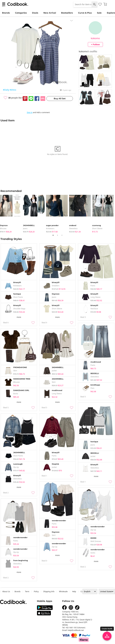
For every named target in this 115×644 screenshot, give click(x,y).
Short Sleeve (97, 228)
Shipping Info (49, 591)
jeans (25, 228)
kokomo (95, 38)
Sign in (30, 112)
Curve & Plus (85, 13)
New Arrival (50, 13)
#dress (13, 90)
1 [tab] (53, 235)
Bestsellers (67, 13)
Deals (35, 13)
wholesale (63, 591)
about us (6, 591)
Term (27, 591)
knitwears (50, 228)
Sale (99, 13)
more (19, 317)
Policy (36, 591)
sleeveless (73, 228)
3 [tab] (62, 235)
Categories (21, 13)
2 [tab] (58, 235)
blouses (3, 228)
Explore (111, 13)
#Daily (6, 90)
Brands (6, 13)
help (74, 591)
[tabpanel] (12, 213)
